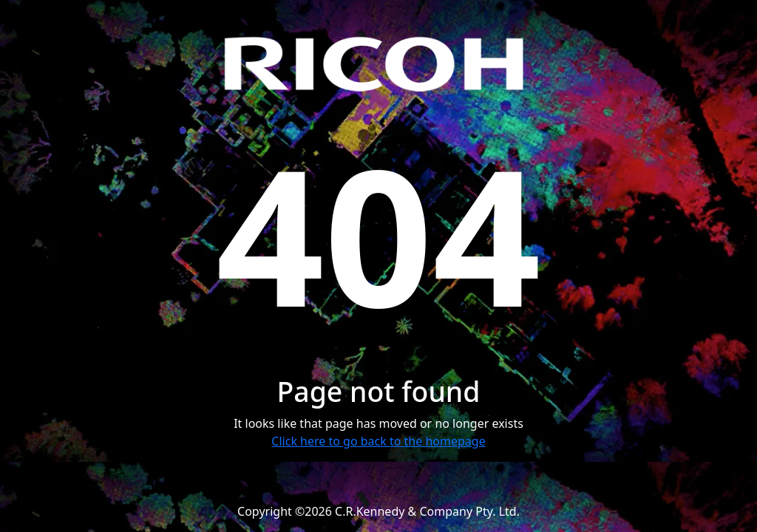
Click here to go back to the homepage (378, 441)
